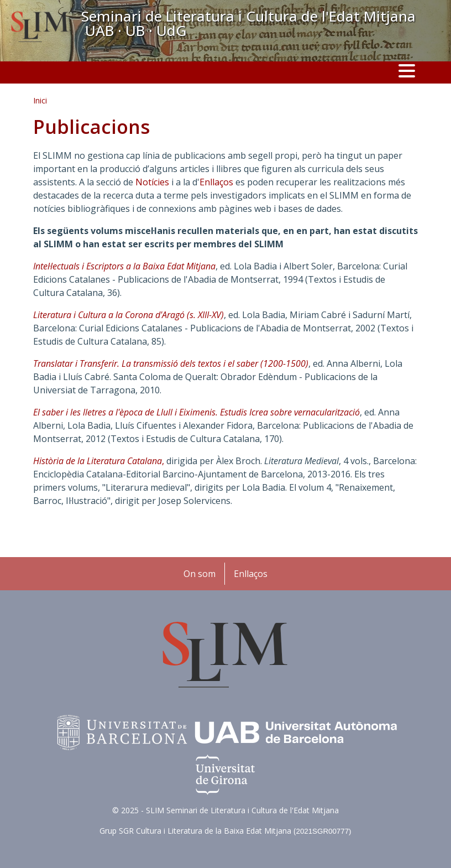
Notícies (152, 182)
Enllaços (216, 182)
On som (200, 574)
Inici (40, 100)
